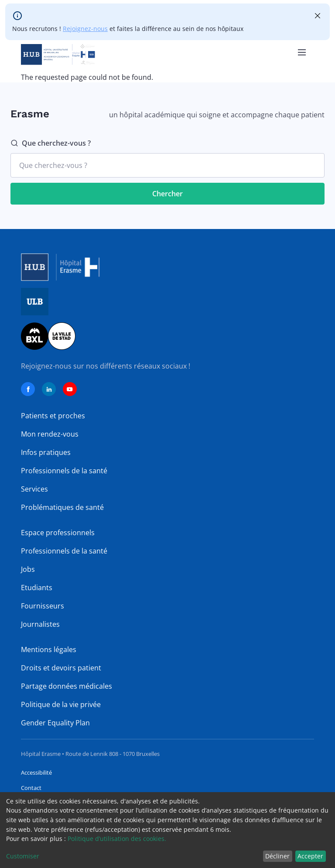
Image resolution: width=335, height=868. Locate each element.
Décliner (277, 856)
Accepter (310, 856)
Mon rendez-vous (50, 434)
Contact (31, 788)
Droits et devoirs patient (61, 668)
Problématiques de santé (62, 507)
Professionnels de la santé (64, 471)
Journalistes (40, 624)
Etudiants (37, 588)
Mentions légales (49, 649)
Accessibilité (36, 772)
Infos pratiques (46, 452)
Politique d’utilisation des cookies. (117, 839)
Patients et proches (53, 416)
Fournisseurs (43, 606)
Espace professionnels (58, 533)
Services (34, 489)
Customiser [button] (23, 856)
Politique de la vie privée (61, 704)
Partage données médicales (67, 686)
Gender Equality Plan (55, 723)
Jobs (28, 569)
